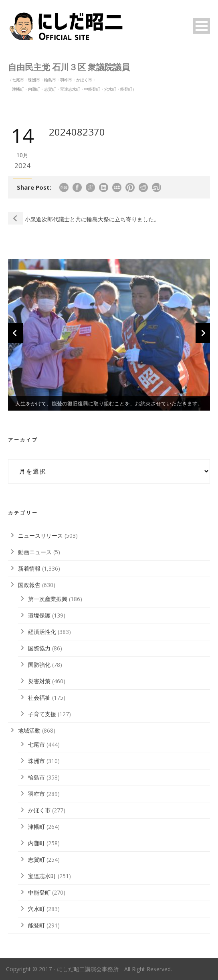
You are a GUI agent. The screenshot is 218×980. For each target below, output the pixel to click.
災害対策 (39, 681)
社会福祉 (39, 698)
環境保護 (39, 615)
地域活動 (29, 730)
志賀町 (36, 860)
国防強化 (39, 665)
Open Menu (201, 26)
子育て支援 (42, 714)
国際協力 (39, 648)
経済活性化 (42, 632)
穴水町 (36, 909)
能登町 (36, 925)
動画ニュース (35, 552)
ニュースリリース (40, 536)
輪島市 (36, 777)
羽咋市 (36, 794)
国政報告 (29, 585)
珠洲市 (36, 761)
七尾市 (36, 744)
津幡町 (36, 827)
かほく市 (39, 810)
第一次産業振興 (48, 599)
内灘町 (36, 843)
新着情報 (29, 568)
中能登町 (39, 892)
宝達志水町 (42, 876)
